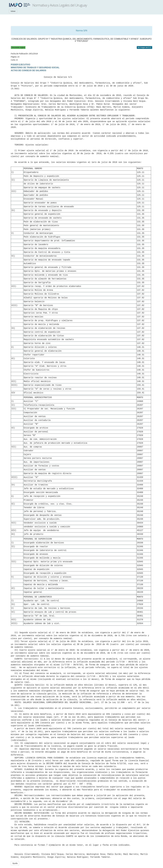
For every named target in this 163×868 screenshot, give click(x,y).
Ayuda (15, 863)
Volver (13, 11)
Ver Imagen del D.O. (144, 47)
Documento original (18, 47)
